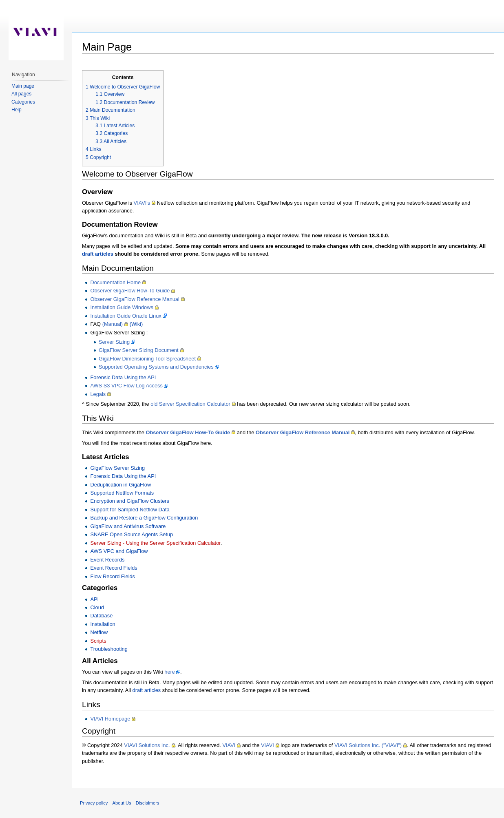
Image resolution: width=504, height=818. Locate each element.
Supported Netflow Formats (122, 493)
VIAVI (229, 745)
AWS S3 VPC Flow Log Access (126, 386)
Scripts (98, 641)
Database (101, 616)
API (94, 599)
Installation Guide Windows (122, 307)
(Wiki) (136, 324)
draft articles (98, 254)
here (170, 672)
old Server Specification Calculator (190, 404)
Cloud (97, 607)
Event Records (107, 560)
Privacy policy (94, 803)
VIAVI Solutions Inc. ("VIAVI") (368, 745)
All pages (21, 94)
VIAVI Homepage (110, 719)
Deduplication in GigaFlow (120, 485)
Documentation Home (115, 282)
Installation (103, 624)
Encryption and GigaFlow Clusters (129, 501)
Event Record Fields (114, 568)
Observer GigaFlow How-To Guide (130, 291)
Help (17, 110)
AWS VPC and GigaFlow (119, 551)
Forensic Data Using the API (123, 377)
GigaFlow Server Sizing (117, 468)
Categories (23, 102)
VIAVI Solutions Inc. (147, 745)
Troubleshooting (109, 649)
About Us (122, 803)
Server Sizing (114, 342)
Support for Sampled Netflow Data (130, 510)
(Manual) (113, 324)
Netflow (99, 632)
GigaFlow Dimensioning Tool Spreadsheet (147, 359)
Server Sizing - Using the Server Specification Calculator (155, 543)
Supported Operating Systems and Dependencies (156, 367)
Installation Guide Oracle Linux (126, 316)
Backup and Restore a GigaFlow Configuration (144, 518)
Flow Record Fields (113, 576)
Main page (23, 86)
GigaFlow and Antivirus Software (128, 526)
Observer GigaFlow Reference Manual (135, 299)
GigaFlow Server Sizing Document (139, 350)
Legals (98, 394)
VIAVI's (142, 203)
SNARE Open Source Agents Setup (132, 534)
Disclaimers (148, 803)
